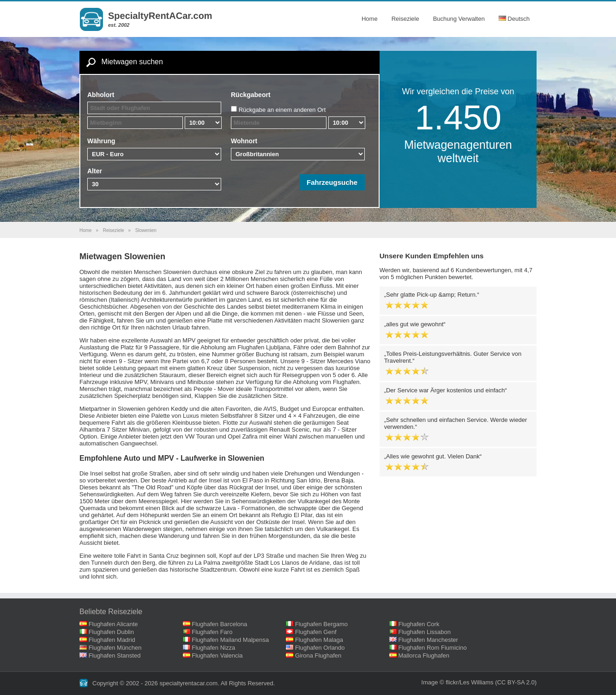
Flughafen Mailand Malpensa (230, 640)
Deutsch (514, 19)
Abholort (101, 95)
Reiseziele (405, 19)
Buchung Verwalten (459, 19)
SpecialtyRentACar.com (160, 16)
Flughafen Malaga (319, 640)
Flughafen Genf (316, 632)
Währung (101, 141)
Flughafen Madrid (112, 640)
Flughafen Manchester (428, 640)
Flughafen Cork (419, 624)
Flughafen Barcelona (219, 624)
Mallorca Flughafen (424, 655)
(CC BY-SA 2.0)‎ (516, 682)
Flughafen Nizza (213, 648)
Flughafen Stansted (115, 655)
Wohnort (244, 141)
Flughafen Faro (212, 632)
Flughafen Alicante (113, 624)
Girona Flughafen (318, 655)
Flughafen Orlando (320, 648)
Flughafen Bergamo (321, 624)
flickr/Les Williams (469, 682)
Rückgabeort (251, 95)
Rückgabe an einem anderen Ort (282, 110)
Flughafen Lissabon (425, 632)
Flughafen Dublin (111, 632)
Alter (95, 171)
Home (370, 19)
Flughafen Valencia (217, 655)
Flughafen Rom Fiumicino (433, 648)
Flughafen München (115, 648)
